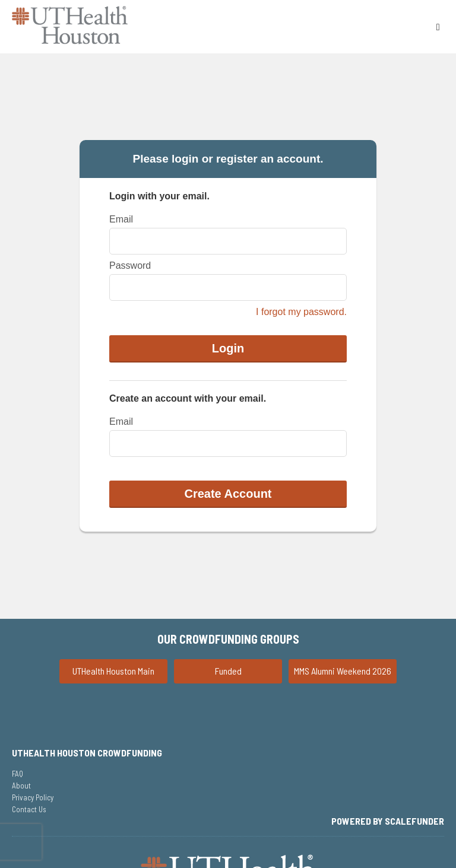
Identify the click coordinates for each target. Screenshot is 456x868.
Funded (228, 671)
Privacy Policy (33, 797)
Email (121, 219)
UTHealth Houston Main (113, 671)
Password (130, 266)
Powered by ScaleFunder (388, 821)
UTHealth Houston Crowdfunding (87, 753)
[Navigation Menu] (438, 26)
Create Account (228, 494)
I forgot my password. (301, 312)
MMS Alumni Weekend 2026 (343, 671)
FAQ (18, 774)
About (21, 786)
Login (228, 348)
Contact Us (29, 809)
